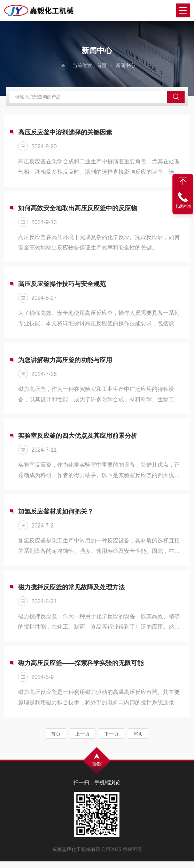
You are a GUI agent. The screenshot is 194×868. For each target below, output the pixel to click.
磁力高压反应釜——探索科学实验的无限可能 (81, 669)
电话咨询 (183, 206)
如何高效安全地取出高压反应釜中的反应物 (78, 211)
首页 (102, 66)
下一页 (112, 740)
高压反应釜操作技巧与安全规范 (62, 287)
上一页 (83, 740)
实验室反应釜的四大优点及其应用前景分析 (78, 440)
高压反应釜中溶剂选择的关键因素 (65, 134)
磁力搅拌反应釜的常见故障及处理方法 (71, 593)
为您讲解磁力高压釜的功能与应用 (65, 363)
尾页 (139, 740)
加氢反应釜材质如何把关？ (56, 516)
